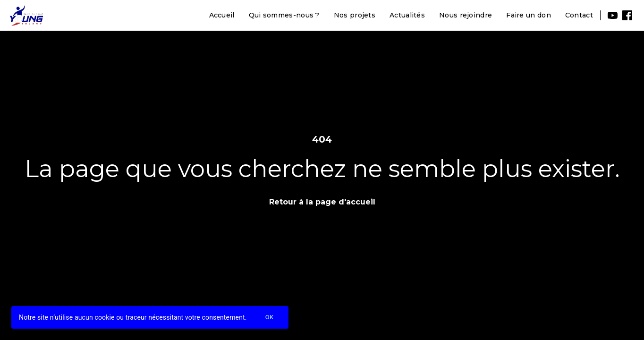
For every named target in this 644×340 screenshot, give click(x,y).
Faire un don (529, 15)
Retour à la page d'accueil (322, 202)
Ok (270, 318)
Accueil (222, 15)
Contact (579, 15)
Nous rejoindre (466, 15)
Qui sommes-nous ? (284, 15)
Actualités (407, 15)
